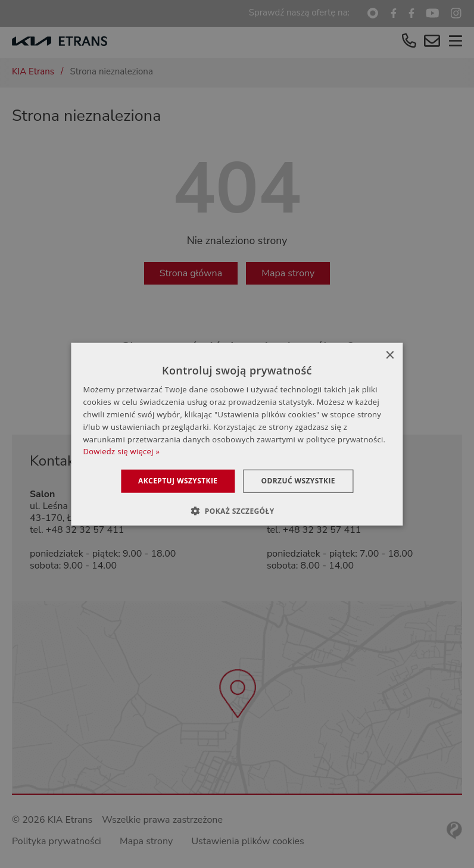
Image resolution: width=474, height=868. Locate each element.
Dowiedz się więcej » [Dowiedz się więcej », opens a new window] (121, 451)
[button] (237, 510)
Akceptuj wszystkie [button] (177, 481)
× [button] (390, 356)
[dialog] (237, 434)
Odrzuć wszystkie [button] (298, 481)
